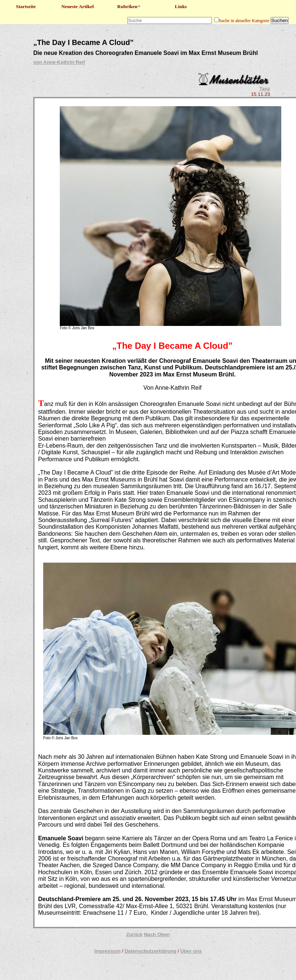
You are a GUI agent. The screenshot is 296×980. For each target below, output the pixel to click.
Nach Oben (157, 934)
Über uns (191, 951)
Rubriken (129, 6)
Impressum (107, 951)
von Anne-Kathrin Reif (59, 62)
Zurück (134, 934)
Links (181, 6)
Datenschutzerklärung (151, 951)
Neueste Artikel (78, 6)
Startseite (26, 6)
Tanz (264, 89)
